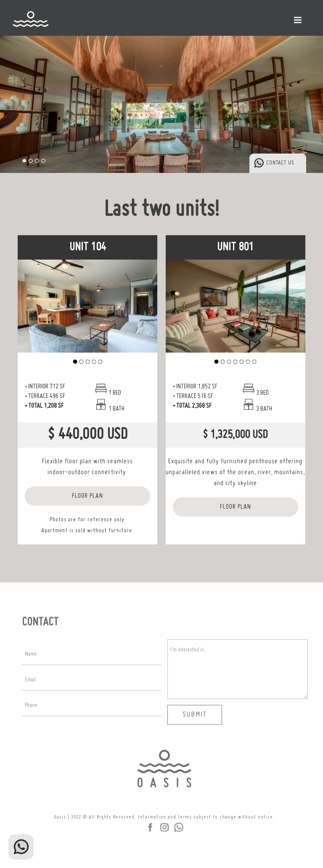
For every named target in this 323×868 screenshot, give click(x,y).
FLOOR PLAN (87, 496)
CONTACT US (280, 163)
